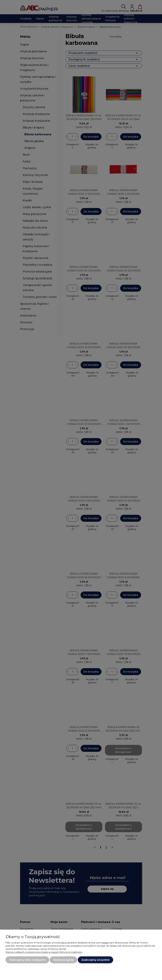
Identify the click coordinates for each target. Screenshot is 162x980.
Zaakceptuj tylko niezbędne (27, 960)
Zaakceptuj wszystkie (95, 960)
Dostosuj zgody (63, 960)
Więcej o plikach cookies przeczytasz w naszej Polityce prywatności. (44, 952)
